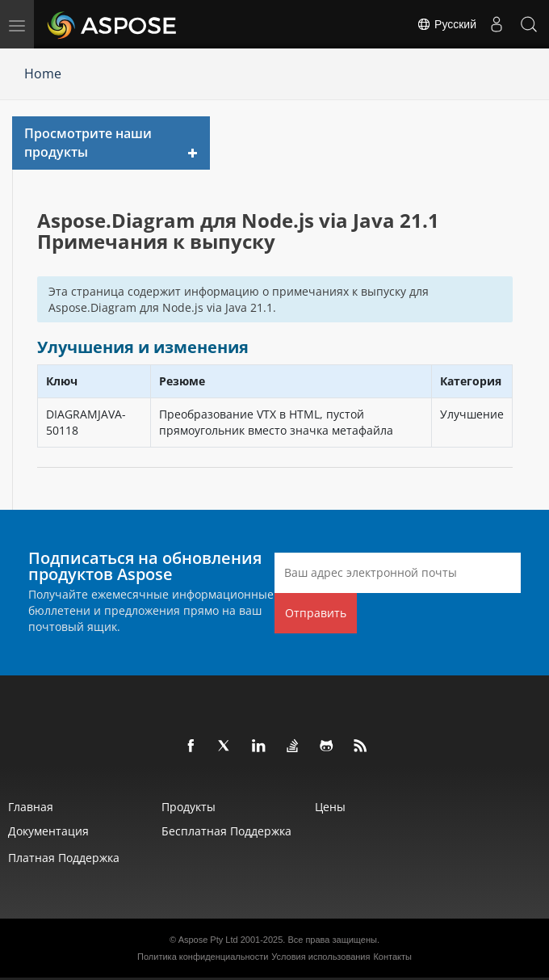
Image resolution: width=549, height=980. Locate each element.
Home (43, 74)
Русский (446, 24)
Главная (31, 807)
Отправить (316, 613)
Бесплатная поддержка (226, 831)
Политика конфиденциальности (203, 957)
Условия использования (321, 957)
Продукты (189, 807)
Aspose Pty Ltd (208, 940)
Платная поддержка (64, 858)
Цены (330, 807)
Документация (48, 831)
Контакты (392, 957)
